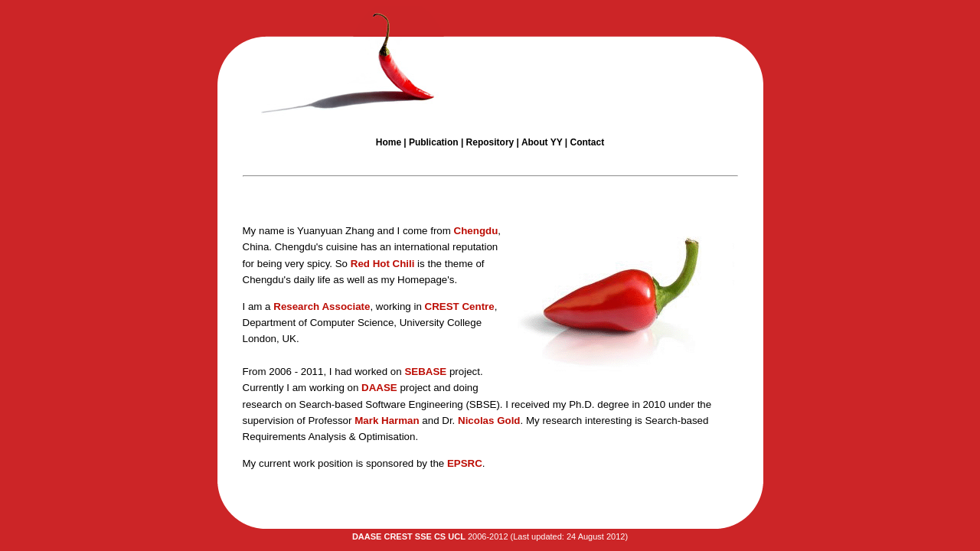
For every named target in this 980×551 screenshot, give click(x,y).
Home (389, 142)
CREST (460, 306)
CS (440, 536)
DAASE (379, 388)
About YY (542, 142)
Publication (435, 142)
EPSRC (465, 463)
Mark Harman (387, 421)
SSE (423, 536)
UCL (457, 536)
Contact (587, 142)
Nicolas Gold (489, 421)
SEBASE (425, 372)
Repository (490, 142)
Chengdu (476, 231)
